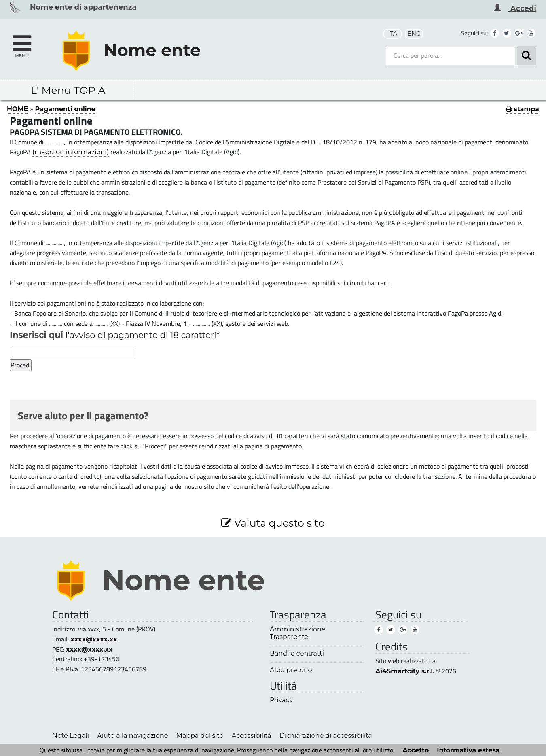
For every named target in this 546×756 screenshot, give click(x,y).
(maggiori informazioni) (71, 152)
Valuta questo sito (273, 523)
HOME (18, 109)
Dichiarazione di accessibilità (326, 735)
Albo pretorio (291, 670)
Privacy (281, 700)
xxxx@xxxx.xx (94, 639)
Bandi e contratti (297, 653)
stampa (523, 109)
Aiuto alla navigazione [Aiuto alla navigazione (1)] (132, 735)
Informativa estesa (468, 750)
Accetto (416, 750)
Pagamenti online (65, 109)
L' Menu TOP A (68, 90)
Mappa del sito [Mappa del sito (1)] (200, 735)
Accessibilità (252, 735)
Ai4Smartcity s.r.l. (405, 671)
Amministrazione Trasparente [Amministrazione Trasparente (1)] (297, 633)
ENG (414, 34)
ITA (393, 34)
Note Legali (71, 735)
